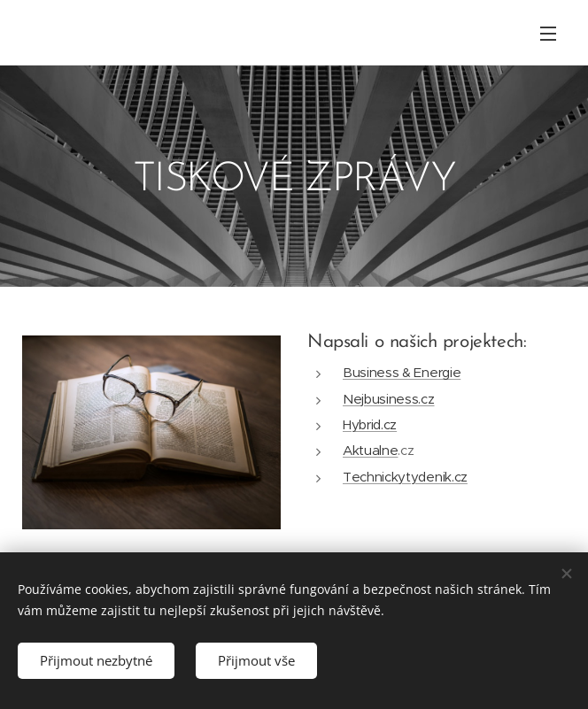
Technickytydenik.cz (405, 477)
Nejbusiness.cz (389, 399)
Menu (548, 34)
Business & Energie (402, 372)
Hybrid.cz (370, 424)
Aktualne (370, 450)
